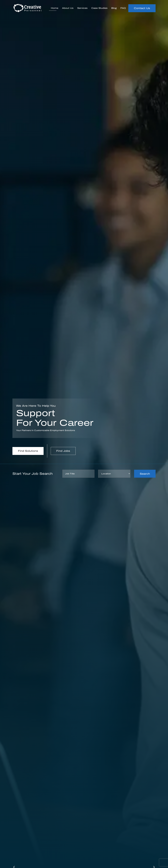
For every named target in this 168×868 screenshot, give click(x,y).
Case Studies (99, 8)
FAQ (123, 8)
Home (55, 8)
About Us (68, 8)
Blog (114, 8)
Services (82, 8)
